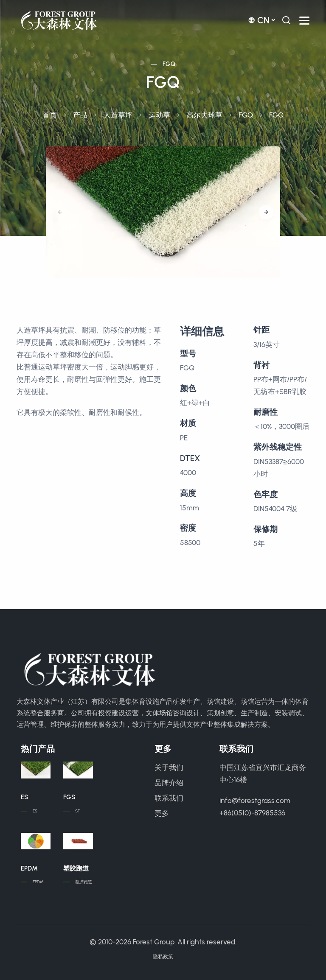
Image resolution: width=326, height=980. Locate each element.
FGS (69, 797)
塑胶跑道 (76, 868)
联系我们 (169, 798)
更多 (162, 813)
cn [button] (259, 20)
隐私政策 (163, 957)
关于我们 (169, 767)
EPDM (29, 868)
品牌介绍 (169, 783)
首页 (50, 115)
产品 (80, 115)
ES (24, 797)
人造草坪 (118, 115)
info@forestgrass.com (255, 801)
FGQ (169, 64)
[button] (266, 212)
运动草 (159, 115)
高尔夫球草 (204, 115)
